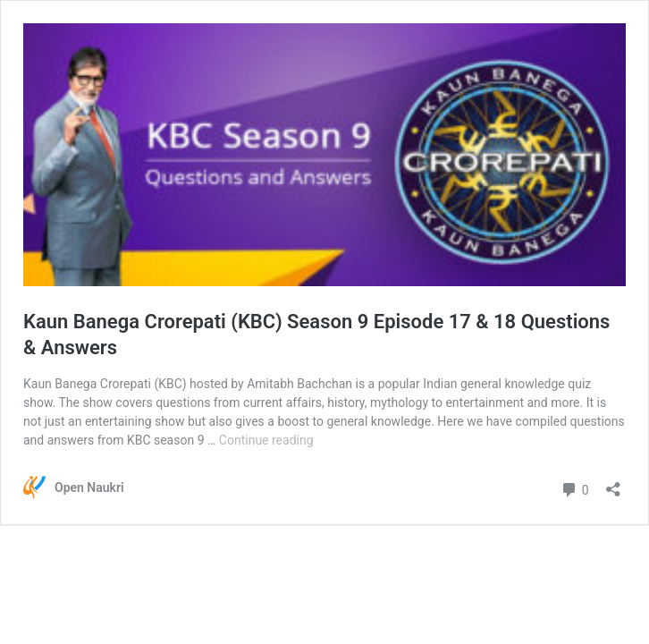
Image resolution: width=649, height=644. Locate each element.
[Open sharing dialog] (613, 483)
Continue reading (266, 440)
